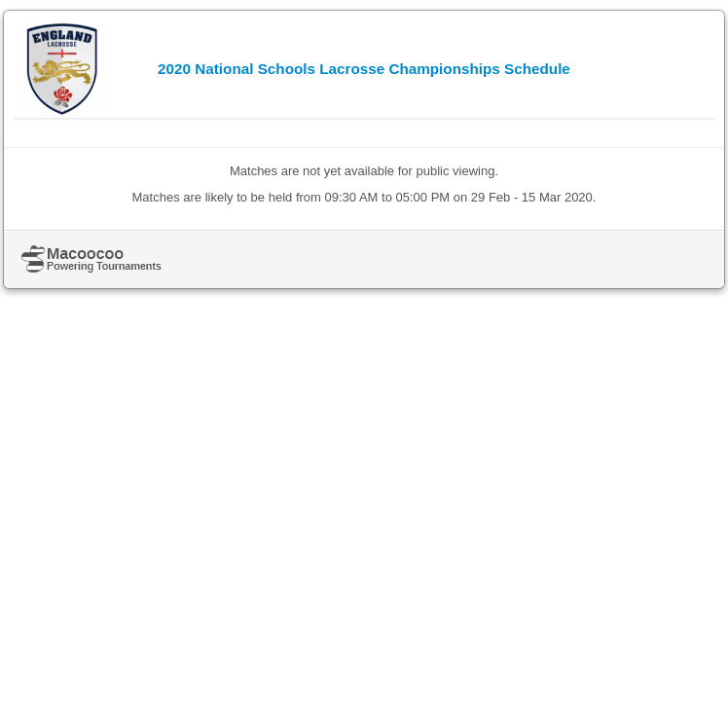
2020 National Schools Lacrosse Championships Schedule (364, 69)
